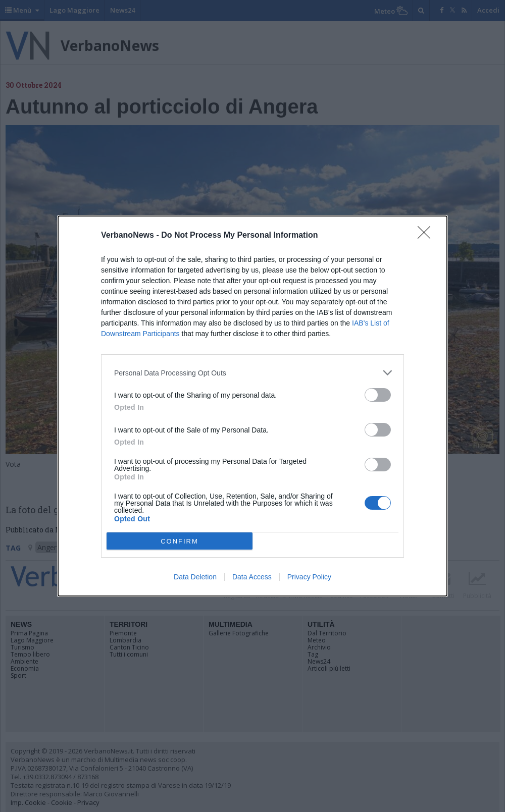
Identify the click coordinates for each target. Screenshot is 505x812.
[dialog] (252, 406)
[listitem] (252, 373)
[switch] (378, 395)
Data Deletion (195, 577)
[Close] (427, 236)
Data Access (252, 577)
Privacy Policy (309, 577)
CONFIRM (180, 541)
